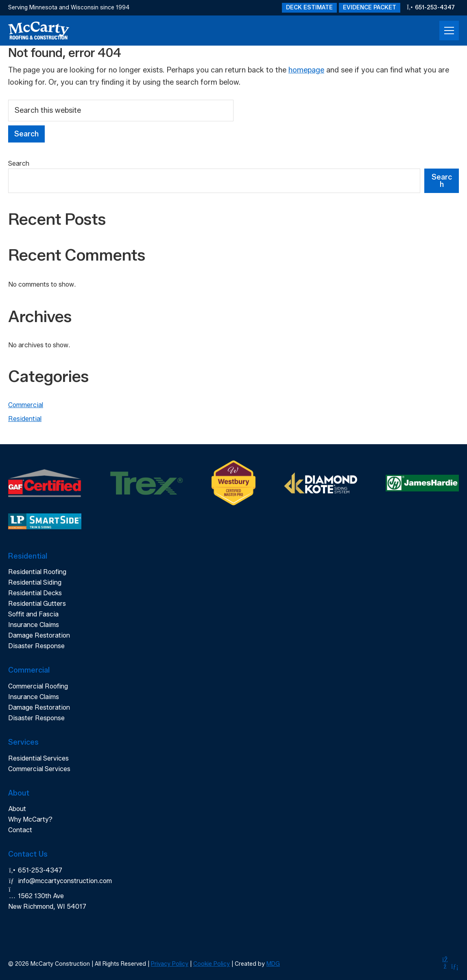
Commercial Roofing (38, 686)
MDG (273, 964)
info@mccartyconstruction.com (60, 881)
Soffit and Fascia (33, 614)
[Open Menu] (449, 31)
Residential (25, 419)
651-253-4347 (431, 8)
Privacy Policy (170, 964)
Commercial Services (39, 769)
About (17, 809)
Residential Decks (35, 593)
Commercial (26, 405)
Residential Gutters (37, 604)
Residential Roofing (37, 572)
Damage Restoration (39, 635)
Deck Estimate (309, 8)
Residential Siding (35, 582)
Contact (20, 830)
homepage (306, 70)
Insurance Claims (34, 625)
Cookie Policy (212, 964)
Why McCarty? (30, 819)
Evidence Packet (370, 8)
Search (19, 163)
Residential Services (38, 758)
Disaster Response (36, 646)
